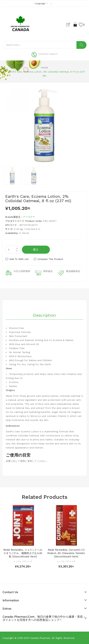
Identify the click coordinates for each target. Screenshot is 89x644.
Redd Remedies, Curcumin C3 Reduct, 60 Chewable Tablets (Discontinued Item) (66, 553)
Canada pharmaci (40, 638)
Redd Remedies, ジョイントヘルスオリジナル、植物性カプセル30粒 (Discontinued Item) (23, 553)
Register (70, 25)
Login (75, 25)
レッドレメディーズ (23, 562)
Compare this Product (50, 259)
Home (44, 67)
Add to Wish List (19, 259)
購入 (36, 250)
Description (44, 315)
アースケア (29, 217)
